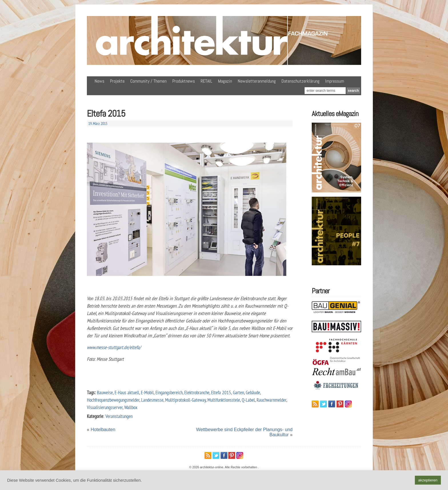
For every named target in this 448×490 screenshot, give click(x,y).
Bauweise (105, 392)
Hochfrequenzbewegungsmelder (113, 400)
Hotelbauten (103, 430)
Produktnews (184, 81)
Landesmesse (152, 400)
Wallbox (131, 407)
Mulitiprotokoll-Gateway (185, 400)
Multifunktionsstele (224, 400)
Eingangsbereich (169, 392)
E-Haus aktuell (127, 392)
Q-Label (248, 400)
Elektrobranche (197, 392)
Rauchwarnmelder (271, 400)
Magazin (225, 81)
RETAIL (206, 81)
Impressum (335, 81)
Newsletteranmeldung (257, 81)
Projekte (117, 81)
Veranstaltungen (119, 416)
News (99, 81)
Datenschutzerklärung (300, 81)
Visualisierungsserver (105, 407)
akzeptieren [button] (428, 480)
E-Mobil (147, 392)
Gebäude (253, 392)
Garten (238, 392)
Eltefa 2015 (221, 392)
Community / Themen (148, 81)
